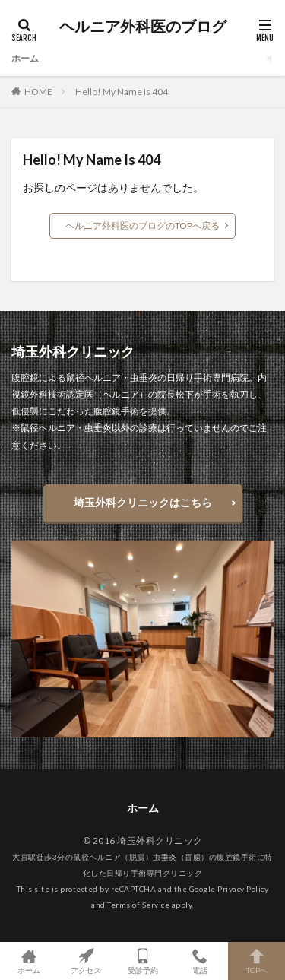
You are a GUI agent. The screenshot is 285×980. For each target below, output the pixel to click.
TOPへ (256, 961)
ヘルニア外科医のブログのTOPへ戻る (142, 225)
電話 (199, 961)
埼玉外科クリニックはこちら (143, 502)
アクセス (85, 961)
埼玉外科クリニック (160, 840)
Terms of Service (138, 905)
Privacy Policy (243, 889)
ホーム (25, 58)
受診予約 (142, 961)
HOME (38, 92)
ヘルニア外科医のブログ (143, 27)
